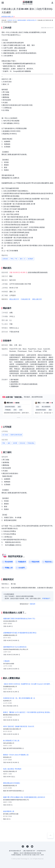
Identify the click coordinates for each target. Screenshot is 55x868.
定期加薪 (5, 259)
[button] (19, 418)
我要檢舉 (33, 604)
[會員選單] (52, 3)
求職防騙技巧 (46, 598)
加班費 (15, 443)
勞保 (4, 443)
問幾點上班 (9, 568)
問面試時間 (35, 562)
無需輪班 (31, 259)
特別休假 (22, 443)
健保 (9, 443)
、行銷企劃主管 (25, 299)
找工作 (15, 20)
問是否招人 (49, 562)
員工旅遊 (5, 435)
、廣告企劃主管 (36, 299)
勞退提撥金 (31, 443)
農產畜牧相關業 (22, 20)
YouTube (32, 846)
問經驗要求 (22, 562)
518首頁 (10, 20)
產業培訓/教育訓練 (16, 435)
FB (27, 846)
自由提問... (22, 568)
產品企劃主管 (14, 299)
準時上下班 (14, 259)
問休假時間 (9, 562)
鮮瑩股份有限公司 (32, 20)
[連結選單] (3, 3)
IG (23, 846)
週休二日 (23, 259)
